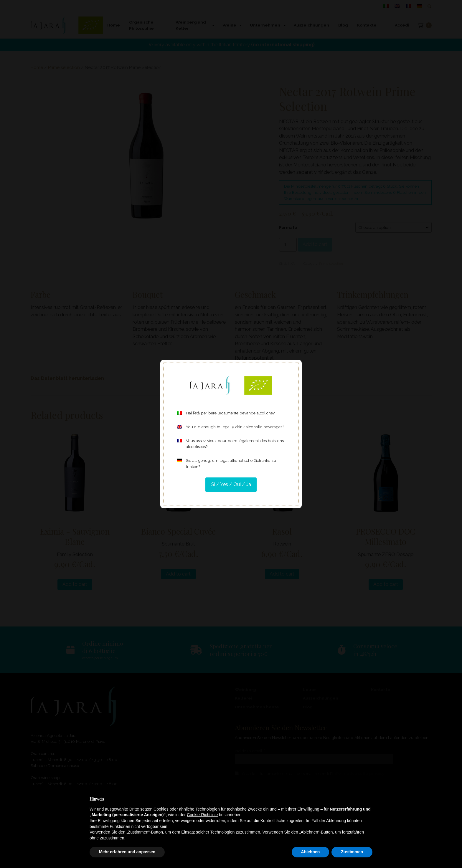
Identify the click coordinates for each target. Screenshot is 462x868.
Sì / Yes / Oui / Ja (231, 484)
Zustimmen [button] (352, 852)
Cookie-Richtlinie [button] (202, 815)
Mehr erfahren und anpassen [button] (127, 852)
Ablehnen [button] (311, 852)
